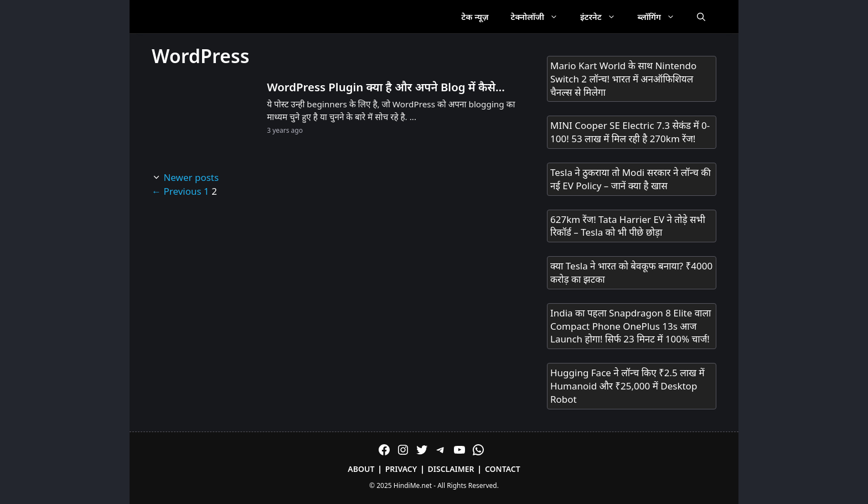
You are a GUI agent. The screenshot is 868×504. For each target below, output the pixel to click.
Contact (503, 469)
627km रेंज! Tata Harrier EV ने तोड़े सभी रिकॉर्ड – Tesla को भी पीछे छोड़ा (628, 226)
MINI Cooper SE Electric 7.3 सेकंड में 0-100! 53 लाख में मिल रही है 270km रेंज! (630, 132)
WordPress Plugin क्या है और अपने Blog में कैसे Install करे (381, 87)
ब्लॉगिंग (662, 17)
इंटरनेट (603, 17)
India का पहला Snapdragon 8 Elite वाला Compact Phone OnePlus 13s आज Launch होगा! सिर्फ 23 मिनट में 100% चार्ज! (631, 326)
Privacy (401, 469)
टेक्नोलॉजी (540, 17)
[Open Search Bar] (701, 17)
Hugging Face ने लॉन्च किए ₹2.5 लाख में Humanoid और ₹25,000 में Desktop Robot (627, 386)
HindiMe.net (413, 485)
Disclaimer (451, 469)
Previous (177, 191)
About (361, 469)
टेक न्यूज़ (475, 17)
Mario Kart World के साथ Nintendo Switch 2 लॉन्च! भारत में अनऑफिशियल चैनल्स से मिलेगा (623, 79)
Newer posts (191, 177)
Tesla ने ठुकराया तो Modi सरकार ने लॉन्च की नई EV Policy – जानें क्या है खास (631, 179)
